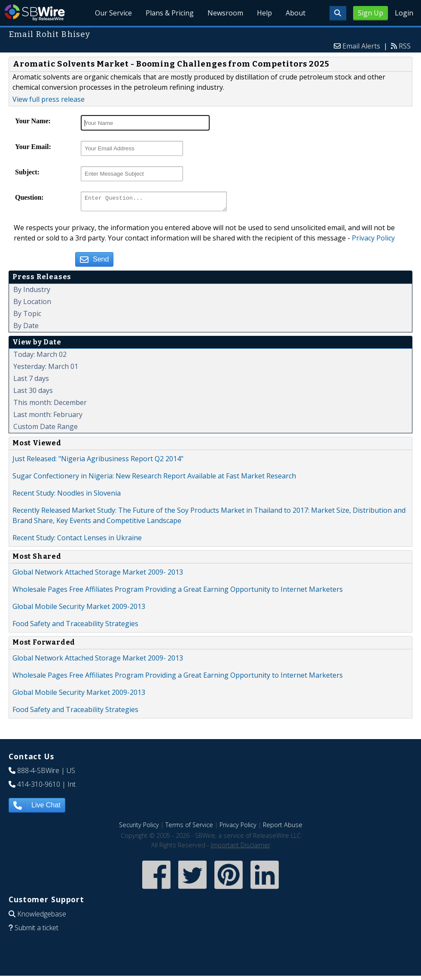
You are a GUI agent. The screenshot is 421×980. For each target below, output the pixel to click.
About (296, 13)
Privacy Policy (373, 240)
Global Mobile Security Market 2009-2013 (79, 609)
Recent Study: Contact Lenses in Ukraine (77, 540)
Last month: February (48, 417)
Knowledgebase (42, 916)
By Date (26, 328)
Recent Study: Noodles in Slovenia (67, 496)
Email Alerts (361, 46)
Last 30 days (33, 393)
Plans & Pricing (170, 13)
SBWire (35, 13)
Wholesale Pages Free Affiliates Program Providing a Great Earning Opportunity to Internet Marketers (178, 592)
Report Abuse (283, 827)
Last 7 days (31, 381)
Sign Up (371, 13)
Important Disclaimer (241, 848)
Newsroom (226, 13)
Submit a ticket (37, 930)
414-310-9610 (39, 787)
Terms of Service (189, 827)
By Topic (27, 316)
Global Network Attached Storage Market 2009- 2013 (98, 575)
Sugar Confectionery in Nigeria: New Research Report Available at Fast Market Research (154, 478)
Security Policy (139, 827)
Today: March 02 (40, 357)
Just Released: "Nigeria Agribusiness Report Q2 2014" (98, 461)
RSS (405, 46)
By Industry (32, 292)
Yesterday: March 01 (46, 369)
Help (264, 13)
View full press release (49, 99)
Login (404, 13)
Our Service (114, 13)
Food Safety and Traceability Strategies (75, 626)
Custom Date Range (46, 429)
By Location (32, 304)
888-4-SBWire (38, 773)
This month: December (50, 405)
